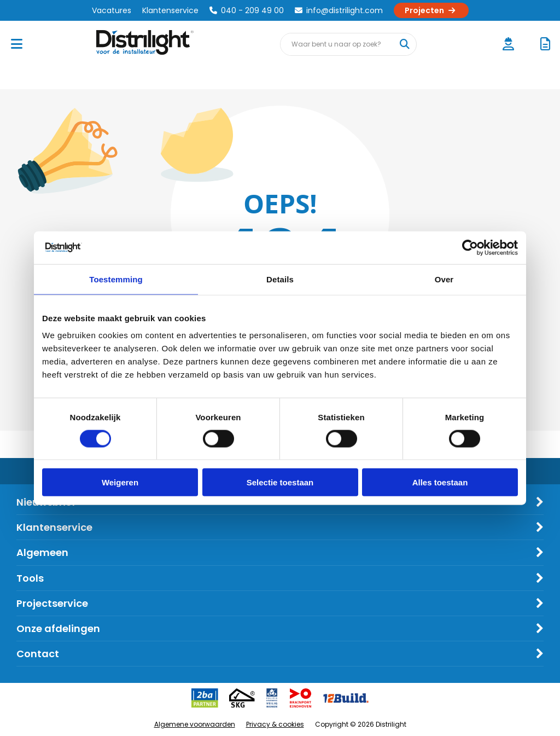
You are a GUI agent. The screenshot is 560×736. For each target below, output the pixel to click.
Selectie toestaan (280, 482)
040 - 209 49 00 (247, 10)
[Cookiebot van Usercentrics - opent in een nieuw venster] (470, 247)
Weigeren (120, 482)
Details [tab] (280, 279)
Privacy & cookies (275, 724)
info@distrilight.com (339, 10)
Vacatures (112, 10)
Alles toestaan (440, 482)
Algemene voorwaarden (195, 724)
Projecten (431, 10)
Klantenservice (170, 10)
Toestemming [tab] (116, 279)
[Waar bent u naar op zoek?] (405, 44)
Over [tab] (444, 279)
